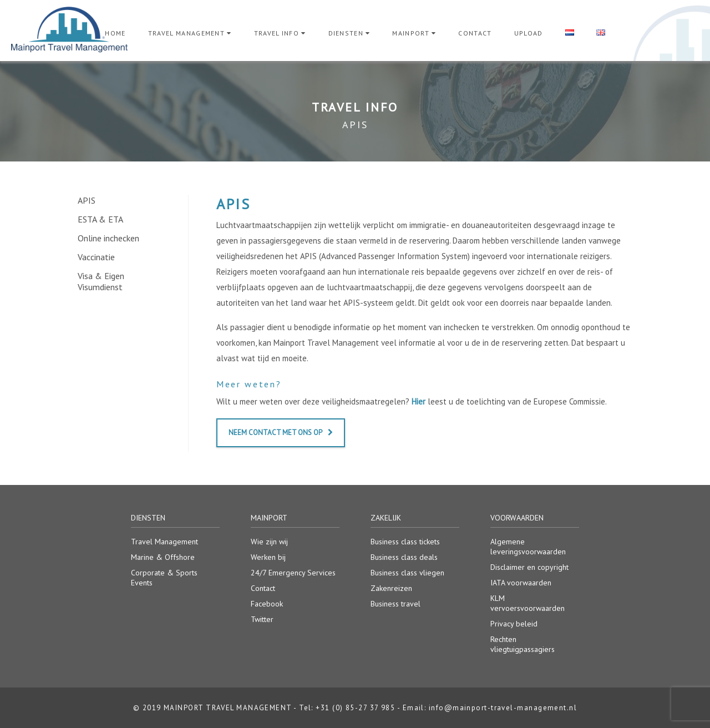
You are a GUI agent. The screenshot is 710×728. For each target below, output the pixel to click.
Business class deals (404, 557)
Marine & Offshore (163, 557)
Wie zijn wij (269, 542)
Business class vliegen (407, 573)
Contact (475, 33)
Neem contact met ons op (281, 433)
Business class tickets (405, 542)
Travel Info (277, 33)
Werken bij (268, 557)
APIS (87, 200)
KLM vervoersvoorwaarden (528, 603)
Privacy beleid (514, 624)
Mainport (411, 33)
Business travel (395, 604)
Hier (419, 401)
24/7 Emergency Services (293, 573)
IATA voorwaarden (521, 583)
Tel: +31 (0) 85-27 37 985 (347, 708)
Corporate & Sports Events (164, 578)
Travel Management (187, 33)
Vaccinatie (96, 257)
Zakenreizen (391, 588)
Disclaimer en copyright (529, 567)
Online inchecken (108, 238)
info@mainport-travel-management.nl (503, 708)
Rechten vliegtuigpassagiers (523, 644)
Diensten (346, 33)
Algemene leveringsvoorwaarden (528, 547)
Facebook (267, 604)
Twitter (262, 619)
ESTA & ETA (100, 219)
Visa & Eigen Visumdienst (101, 281)
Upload (529, 33)
